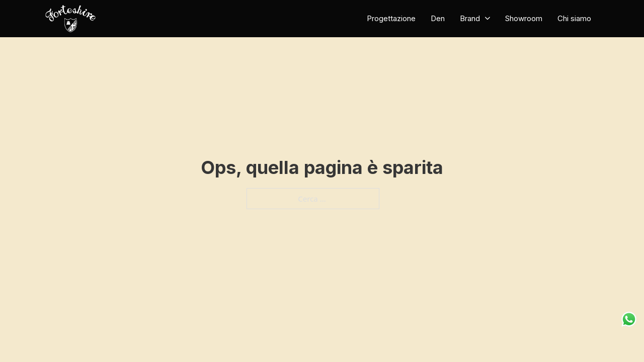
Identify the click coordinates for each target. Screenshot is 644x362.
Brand (470, 18)
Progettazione (391, 18)
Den (438, 18)
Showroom (524, 18)
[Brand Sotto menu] (488, 18)
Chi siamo (574, 18)
